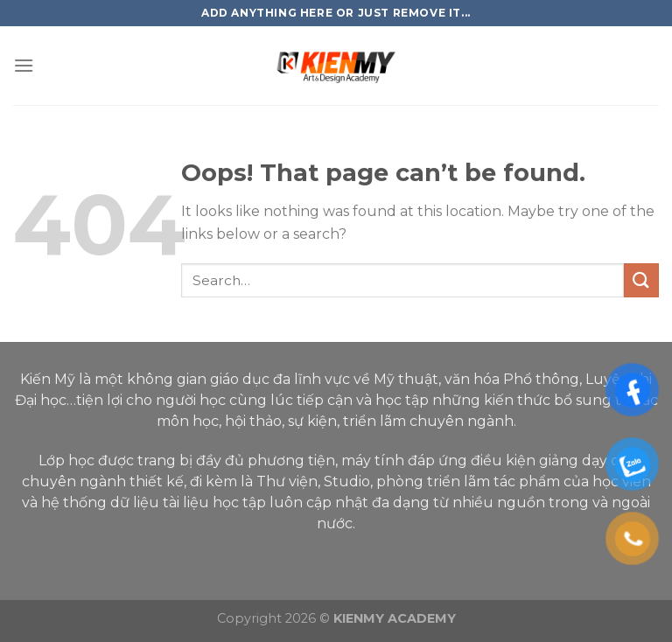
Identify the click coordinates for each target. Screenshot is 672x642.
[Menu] (24, 65)
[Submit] (641, 280)
